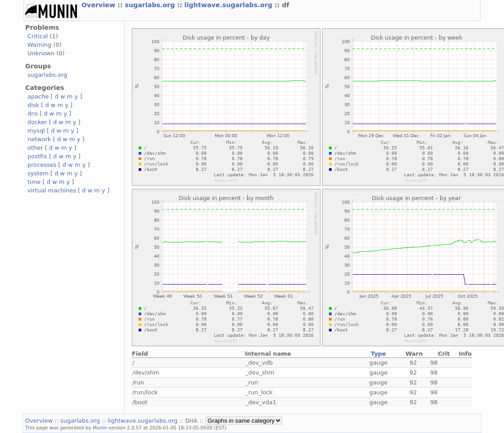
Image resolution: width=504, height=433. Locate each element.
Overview (99, 5)
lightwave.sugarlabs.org (229, 5)
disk (33, 105)
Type (378, 354)
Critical (38, 36)
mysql (36, 131)
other (35, 148)
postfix (37, 156)
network (39, 139)
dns (33, 114)
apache (38, 96)
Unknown (41, 53)
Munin (100, 428)
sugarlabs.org (151, 5)
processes (42, 165)
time (34, 182)
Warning (39, 45)
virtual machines (52, 190)
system (38, 173)
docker (37, 122)
